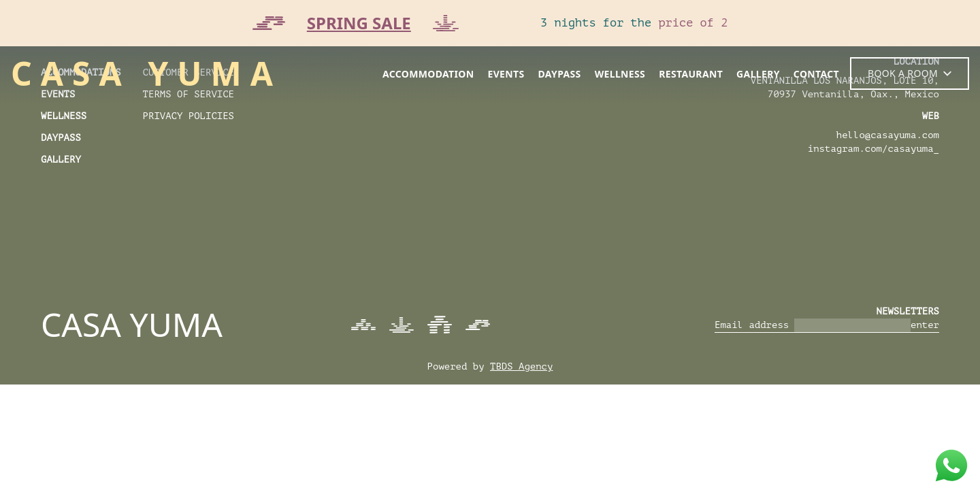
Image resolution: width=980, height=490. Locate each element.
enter (925, 325)
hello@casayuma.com (888, 135)
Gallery (61, 160)
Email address (752, 325)
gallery (758, 74)
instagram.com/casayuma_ (873, 149)
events (506, 74)
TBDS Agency (521, 366)
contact (816, 74)
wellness (620, 74)
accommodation (428, 74)
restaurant (691, 74)
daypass (560, 74)
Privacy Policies (189, 116)
